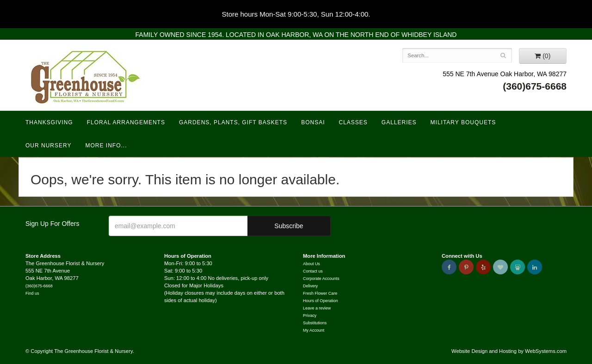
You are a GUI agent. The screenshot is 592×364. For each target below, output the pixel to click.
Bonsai (313, 122)
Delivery (310, 286)
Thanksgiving (49, 122)
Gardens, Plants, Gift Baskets (233, 122)
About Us (311, 264)
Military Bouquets (463, 122)
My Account (314, 330)
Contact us (313, 271)
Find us (32, 293)
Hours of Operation (321, 301)
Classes (353, 122)
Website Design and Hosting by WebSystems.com (509, 351)
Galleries (399, 122)
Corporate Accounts (321, 279)
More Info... (106, 146)
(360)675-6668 (535, 86)
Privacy (310, 315)
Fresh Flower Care (320, 293)
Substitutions (315, 323)
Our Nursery (48, 146)
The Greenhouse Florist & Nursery (86, 78)
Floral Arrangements (126, 122)
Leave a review (317, 308)
